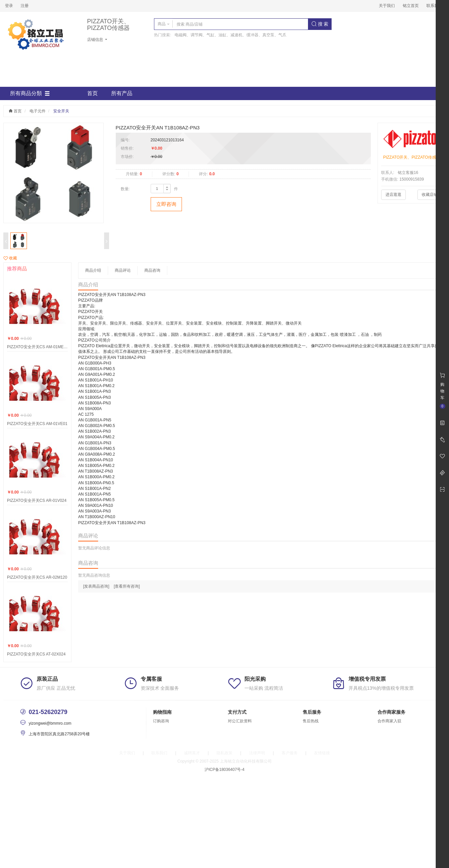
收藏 (10, 258)
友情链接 (322, 753)
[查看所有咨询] (127, 586)
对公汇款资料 (240, 721)
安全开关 (61, 111)
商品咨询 (152, 270)
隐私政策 (224, 753)
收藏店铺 (430, 195)
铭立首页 (411, 6)
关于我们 (387, 6)
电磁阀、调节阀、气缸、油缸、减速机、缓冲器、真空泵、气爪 (230, 35)
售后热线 (311, 721)
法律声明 (257, 753)
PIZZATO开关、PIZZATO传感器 (108, 25)
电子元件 (38, 111)
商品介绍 (93, 270)
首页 (92, 93)
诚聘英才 (192, 753)
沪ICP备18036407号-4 (224, 770)
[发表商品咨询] (96, 586)
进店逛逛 (393, 195)
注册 (25, 6)
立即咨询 (166, 204)
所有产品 (122, 93)
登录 (9, 6)
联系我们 (434, 6)
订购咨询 (161, 721)
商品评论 (123, 270)
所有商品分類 (30, 93)
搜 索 (320, 24)
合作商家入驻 (389, 721)
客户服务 (290, 753)
